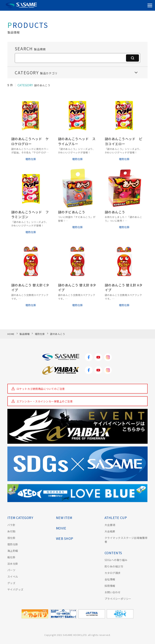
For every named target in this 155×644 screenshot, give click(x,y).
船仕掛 (11, 557)
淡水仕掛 (13, 564)
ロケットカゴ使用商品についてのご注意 (41, 389)
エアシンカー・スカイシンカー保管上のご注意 (45, 401)
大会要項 (110, 525)
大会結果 (110, 531)
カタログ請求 (113, 573)
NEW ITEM (64, 518)
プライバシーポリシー (118, 599)
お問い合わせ (113, 592)
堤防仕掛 (13, 544)
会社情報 (110, 579)
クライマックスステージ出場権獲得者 (126, 540)
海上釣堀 (13, 551)
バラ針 (11, 525)
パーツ (11, 570)
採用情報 (110, 586)
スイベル (13, 577)
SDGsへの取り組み (116, 560)
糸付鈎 (11, 531)
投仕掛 (11, 538)
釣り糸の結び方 (114, 566)
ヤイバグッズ (15, 589)
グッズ (11, 583)
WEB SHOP (65, 538)
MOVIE (61, 528)
